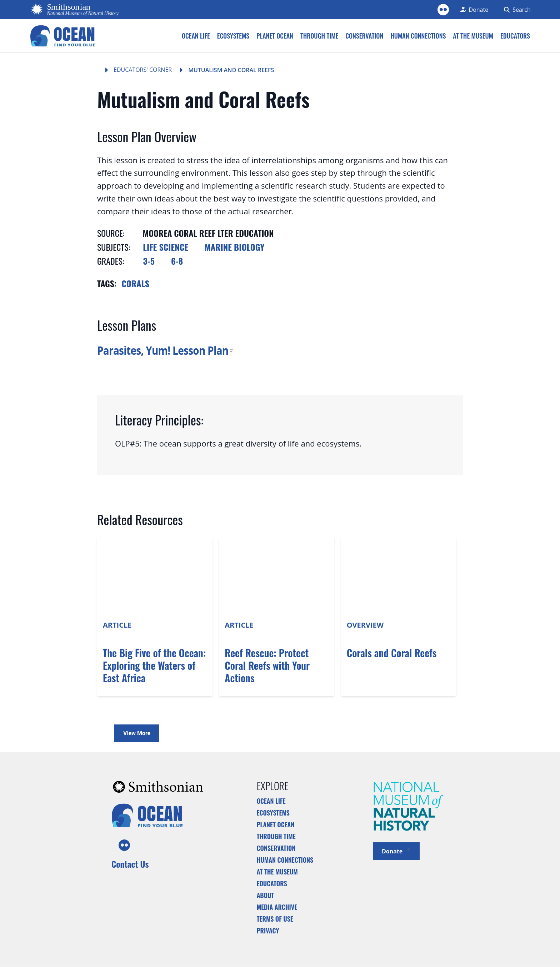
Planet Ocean (276, 824)
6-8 (177, 261)
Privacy (268, 931)
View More (137, 733)
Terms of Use (275, 919)
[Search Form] (515, 10)
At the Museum (277, 872)
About (266, 895)
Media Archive (277, 907)
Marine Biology (234, 247)
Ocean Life (271, 801)
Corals (135, 283)
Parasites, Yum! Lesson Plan (165, 350)
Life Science (166, 247)
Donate (396, 851)
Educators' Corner (143, 70)
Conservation (276, 848)
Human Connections (285, 860)
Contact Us (130, 864)
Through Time (276, 836)
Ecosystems (273, 813)
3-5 (149, 261)
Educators (272, 883)
